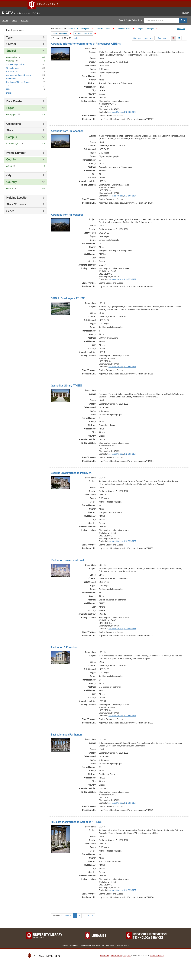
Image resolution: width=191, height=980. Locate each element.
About (15, 21)
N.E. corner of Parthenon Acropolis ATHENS (76, 822)
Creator (11, 45)
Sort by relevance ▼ (143, 39)
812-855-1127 (130, 112)
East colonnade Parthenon (66, 735)
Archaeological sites (15, 65)
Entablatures (12, 72)
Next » (76, 39)
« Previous (57, 916)
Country (12, 182)
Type (9, 38)
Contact (25, 21)
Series (10, 212)
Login (185, 13)
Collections (13, 124)
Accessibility (104, 956)
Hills (8, 90)
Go (183, 21)
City (9, 176)
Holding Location (17, 198)
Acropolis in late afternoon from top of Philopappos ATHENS (86, 44)
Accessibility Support (70, 946)
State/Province (16, 205)
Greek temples (13, 68)
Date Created (15, 102)
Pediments (11, 79)
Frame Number (16, 153)
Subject (11, 51)
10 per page (163, 39)
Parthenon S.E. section (64, 648)
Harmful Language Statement (117, 946)
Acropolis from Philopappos (67, 131)
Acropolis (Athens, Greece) (19, 76)
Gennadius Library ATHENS (67, 386)
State (10, 131)
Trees (9, 86)
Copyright (127, 956)
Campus (12, 138)
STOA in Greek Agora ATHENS (68, 299)
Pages (10, 108)
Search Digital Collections (130, 21)
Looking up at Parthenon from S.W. (71, 473)
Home (5, 21)
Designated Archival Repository (92, 946)
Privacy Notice (116, 956)
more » (9, 93)
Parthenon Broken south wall (68, 561)
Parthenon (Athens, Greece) (19, 83)
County (11, 160)
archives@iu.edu (116, 112)
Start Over (181, 29)
